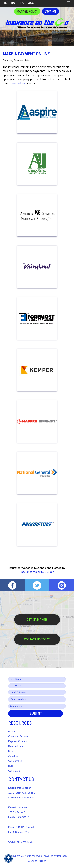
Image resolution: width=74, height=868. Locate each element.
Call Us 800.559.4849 (19, 3)
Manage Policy (27, 11)
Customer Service (18, 736)
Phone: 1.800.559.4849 (21, 827)
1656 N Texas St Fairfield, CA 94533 (19, 813)
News (11, 751)
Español (51, 11)
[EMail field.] (37, 692)
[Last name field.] (37, 686)
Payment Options (18, 741)
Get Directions (37, 620)
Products (13, 732)
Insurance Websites (21, 568)
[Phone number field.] (37, 699)
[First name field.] (37, 679)
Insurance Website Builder (37, 572)
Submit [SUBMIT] (36, 713)
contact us (18, 83)
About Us (13, 756)
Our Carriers (15, 761)
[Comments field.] (37, 706)
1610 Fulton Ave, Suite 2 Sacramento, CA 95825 (22, 793)
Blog (11, 766)
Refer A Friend (16, 746)
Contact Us (14, 771)
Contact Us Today (37, 639)
